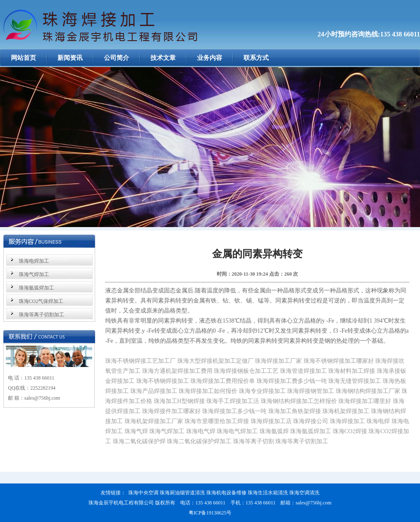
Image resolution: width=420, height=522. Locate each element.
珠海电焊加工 (34, 261)
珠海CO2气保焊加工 (41, 301)
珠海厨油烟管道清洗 (182, 493)
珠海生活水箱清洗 (268, 493)
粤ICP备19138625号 (210, 513)
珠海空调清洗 (304, 493)
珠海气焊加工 (34, 274)
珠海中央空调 (143, 493)
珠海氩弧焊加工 (36, 288)
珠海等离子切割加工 (41, 315)
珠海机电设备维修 (226, 493)
